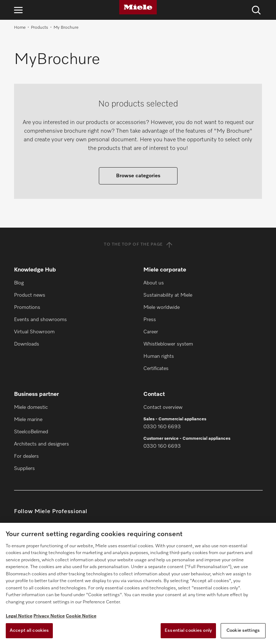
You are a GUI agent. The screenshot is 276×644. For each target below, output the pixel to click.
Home (20, 28)
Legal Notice (19, 616)
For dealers (26, 456)
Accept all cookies (29, 631)
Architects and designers (42, 444)
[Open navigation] (18, 10)
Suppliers (24, 469)
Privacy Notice (49, 616)
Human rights (159, 356)
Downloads (27, 344)
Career (151, 332)
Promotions (27, 307)
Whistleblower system (168, 344)
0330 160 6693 (162, 427)
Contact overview (163, 407)
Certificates (156, 369)
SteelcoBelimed (31, 432)
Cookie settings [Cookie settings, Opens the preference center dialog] (243, 631)
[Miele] (138, 7)
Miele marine (28, 420)
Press (150, 320)
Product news (30, 295)
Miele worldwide (162, 307)
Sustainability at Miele (168, 295)
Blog (19, 283)
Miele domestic (31, 407)
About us (154, 283)
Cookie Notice (81, 616)
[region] (138, 583)
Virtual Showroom (34, 332)
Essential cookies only (188, 631)
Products (40, 28)
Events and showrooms (40, 320)
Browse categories (138, 176)
